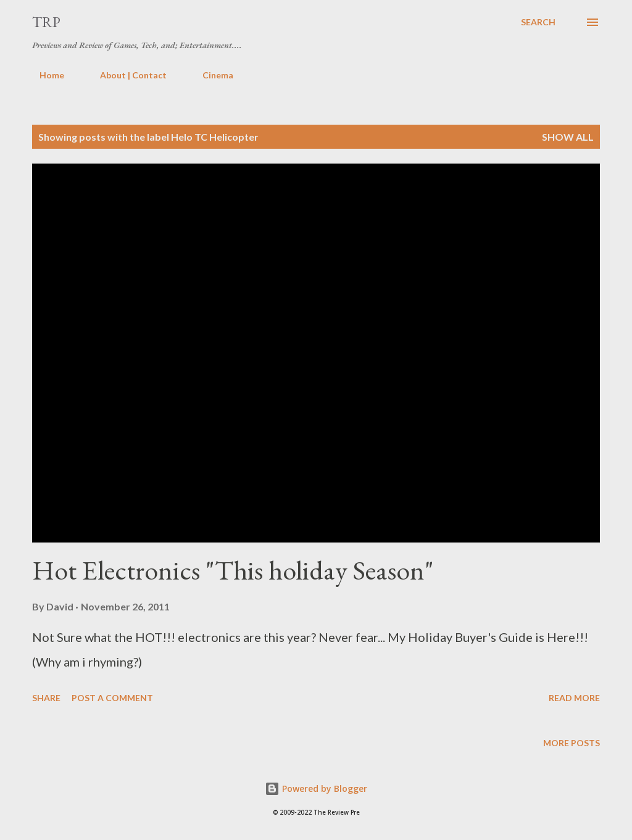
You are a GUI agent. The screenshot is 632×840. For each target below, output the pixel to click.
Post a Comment (112, 698)
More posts (572, 743)
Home (44, 75)
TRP (46, 22)
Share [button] (46, 698)
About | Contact (126, 75)
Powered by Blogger (316, 788)
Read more (574, 698)
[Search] (538, 22)
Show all (568, 137)
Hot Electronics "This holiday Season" (233, 570)
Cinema (210, 75)
